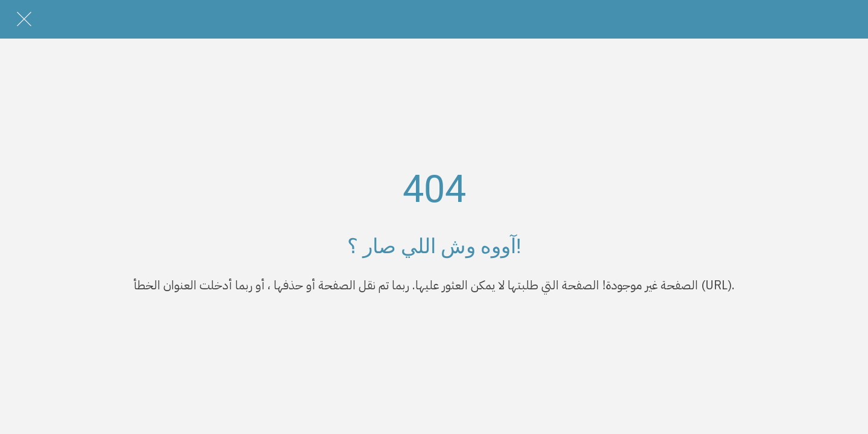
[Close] (24, 19)
